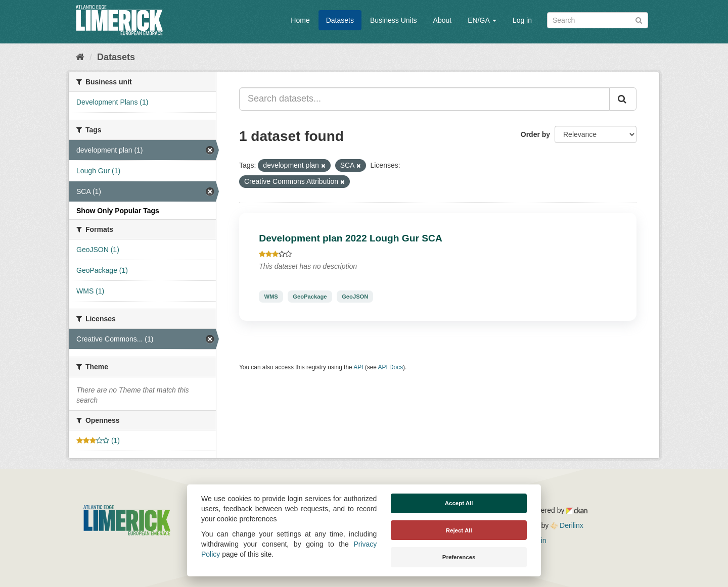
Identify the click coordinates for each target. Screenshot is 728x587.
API (358, 367)
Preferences (459, 557)
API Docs (391, 367)
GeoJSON (355, 297)
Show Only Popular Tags (118, 211)
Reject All (459, 530)
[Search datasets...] (424, 99)
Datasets (340, 20)
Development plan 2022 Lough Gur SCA (351, 238)
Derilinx (567, 525)
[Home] (80, 57)
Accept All (459, 503)
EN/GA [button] (482, 20)
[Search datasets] (598, 20)
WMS (271, 297)
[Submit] (639, 19)
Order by (535, 134)
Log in (522, 20)
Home (300, 20)
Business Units (394, 20)
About (443, 20)
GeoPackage (310, 297)
